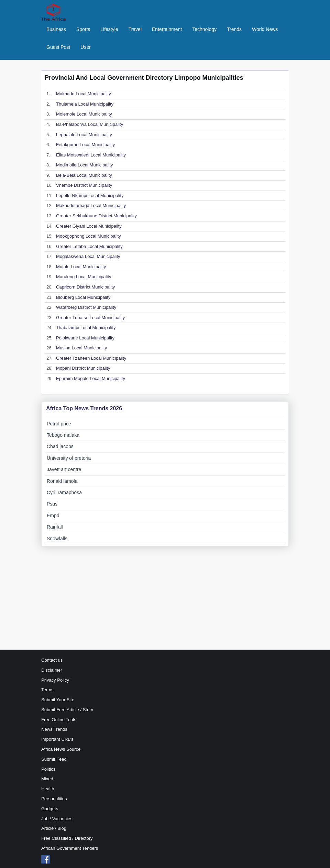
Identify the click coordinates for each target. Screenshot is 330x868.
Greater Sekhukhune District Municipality (96, 216)
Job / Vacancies (57, 819)
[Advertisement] (165, 598)
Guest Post (58, 47)
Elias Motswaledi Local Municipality (91, 155)
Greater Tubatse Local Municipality (90, 318)
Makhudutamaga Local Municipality (91, 205)
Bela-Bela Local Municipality (84, 175)
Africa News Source (61, 749)
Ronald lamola (62, 481)
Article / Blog (54, 828)
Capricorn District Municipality (85, 287)
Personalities (54, 799)
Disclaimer (52, 670)
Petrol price (59, 424)
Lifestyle (109, 29)
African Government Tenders (70, 848)
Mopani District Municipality (83, 368)
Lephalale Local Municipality (84, 135)
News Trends (54, 729)
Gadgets (50, 809)
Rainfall (55, 527)
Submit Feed (54, 759)
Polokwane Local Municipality (85, 338)
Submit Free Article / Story (67, 710)
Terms (47, 690)
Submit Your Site (58, 700)
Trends (234, 29)
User (86, 47)
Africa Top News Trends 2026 (84, 408)
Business (56, 29)
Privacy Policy (55, 680)
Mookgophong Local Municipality (89, 236)
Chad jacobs (60, 446)
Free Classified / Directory (67, 838)
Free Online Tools (59, 720)
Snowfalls (57, 539)
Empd (53, 516)
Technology (204, 29)
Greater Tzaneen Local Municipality (91, 358)
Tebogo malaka (63, 435)
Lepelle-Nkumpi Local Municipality (90, 196)
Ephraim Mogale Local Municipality (91, 378)
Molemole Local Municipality (84, 114)
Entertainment (167, 29)
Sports (83, 29)
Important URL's (57, 739)
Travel (135, 29)
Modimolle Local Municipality (84, 165)
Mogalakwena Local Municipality (88, 256)
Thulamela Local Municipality (85, 104)
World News (265, 29)
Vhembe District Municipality (84, 185)
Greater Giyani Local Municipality (89, 226)
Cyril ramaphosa (64, 492)
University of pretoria (69, 458)
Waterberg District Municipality (86, 307)
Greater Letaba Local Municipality (89, 246)
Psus (52, 504)
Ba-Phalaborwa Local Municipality (90, 124)
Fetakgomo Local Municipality (85, 145)
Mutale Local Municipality (81, 267)
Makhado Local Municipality (84, 94)
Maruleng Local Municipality (84, 277)
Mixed (47, 779)
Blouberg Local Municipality (83, 297)
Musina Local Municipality (81, 348)
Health (48, 789)
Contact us (52, 660)
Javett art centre (64, 469)
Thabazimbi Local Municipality (86, 328)
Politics (48, 769)
